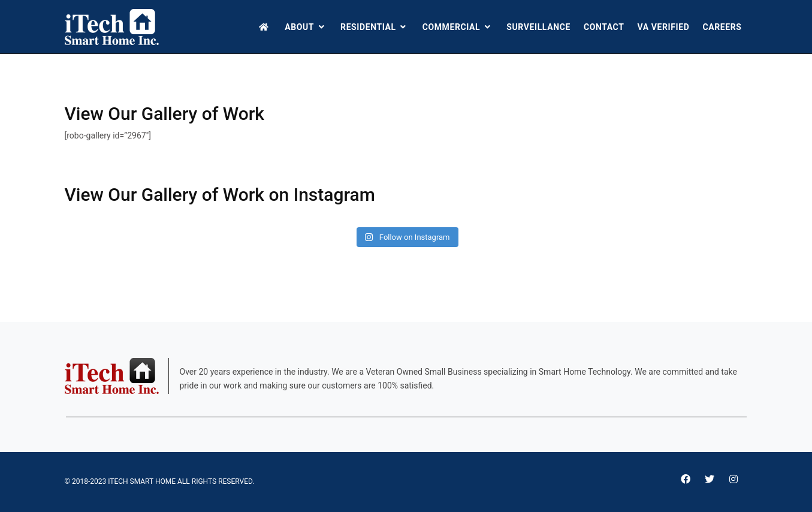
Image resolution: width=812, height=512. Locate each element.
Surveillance (538, 27)
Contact (604, 27)
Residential (375, 27)
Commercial (458, 27)
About (306, 27)
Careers (722, 27)
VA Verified (663, 27)
